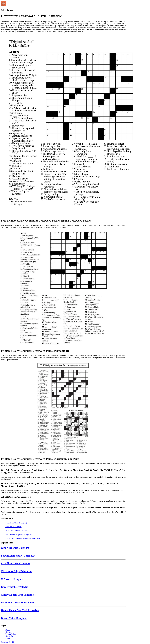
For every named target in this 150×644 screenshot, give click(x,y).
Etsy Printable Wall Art (15, 587)
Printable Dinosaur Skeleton (17, 603)
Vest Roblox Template (13, 527)
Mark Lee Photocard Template (16, 531)
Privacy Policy (11, 634)
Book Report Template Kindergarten (19, 534)
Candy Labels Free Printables (18, 595)
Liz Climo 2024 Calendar (16, 563)
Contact (8, 632)
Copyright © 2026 (8, 642)
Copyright (9, 636)
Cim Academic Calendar (15, 548)
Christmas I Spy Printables (17, 571)
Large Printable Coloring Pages (17, 523)
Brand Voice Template (14, 618)
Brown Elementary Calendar (18, 556)
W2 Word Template (12, 579)
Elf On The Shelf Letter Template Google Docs (23, 538)
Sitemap (8, 638)
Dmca (8, 630)
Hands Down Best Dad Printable (20, 610)
